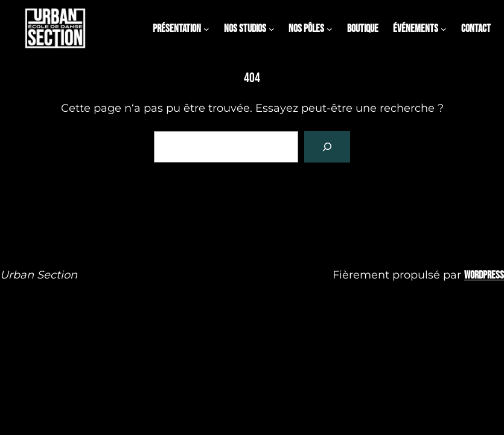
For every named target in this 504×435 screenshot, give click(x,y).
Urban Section (39, 275)
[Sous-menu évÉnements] (444, 29)
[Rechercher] (327, 147)
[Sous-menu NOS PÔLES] (330, 29)
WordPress (484, 275)
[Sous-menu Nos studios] (272, 29)
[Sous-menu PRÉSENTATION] (206, 29)
